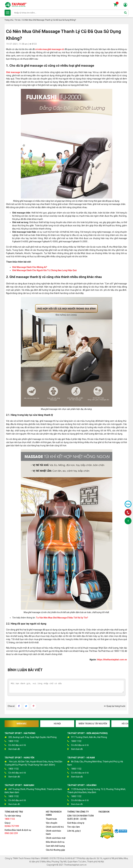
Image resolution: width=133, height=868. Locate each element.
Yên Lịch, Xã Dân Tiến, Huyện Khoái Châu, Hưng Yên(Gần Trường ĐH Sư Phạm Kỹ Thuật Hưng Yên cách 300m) (33, 763)
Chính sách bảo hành (53, 832)
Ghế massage (13, 72)
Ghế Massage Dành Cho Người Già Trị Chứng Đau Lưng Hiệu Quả (44, 270)
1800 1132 (12, 741)
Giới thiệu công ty (76, 823)
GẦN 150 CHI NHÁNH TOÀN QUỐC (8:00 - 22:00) (80, 817)
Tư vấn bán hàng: (13, 817)
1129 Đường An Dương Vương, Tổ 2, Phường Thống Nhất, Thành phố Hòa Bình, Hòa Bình (97, 791)
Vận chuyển (52, 823)
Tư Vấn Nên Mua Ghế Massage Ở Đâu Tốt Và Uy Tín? (62, 618)
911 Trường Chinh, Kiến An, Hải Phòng (87, 737)
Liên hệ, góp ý (74, 831)
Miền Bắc (22, 724)
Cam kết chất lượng (55, 846)
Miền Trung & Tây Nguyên (93, 724)
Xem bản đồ (12, 749)
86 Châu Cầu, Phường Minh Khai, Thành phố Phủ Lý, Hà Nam (95, 763)
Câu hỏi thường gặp (55, 850)
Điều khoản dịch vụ (55, 842)
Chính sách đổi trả (55, 827)
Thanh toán (51, 819)
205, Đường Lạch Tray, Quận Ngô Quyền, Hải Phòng (31, 737)
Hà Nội (57, 724)
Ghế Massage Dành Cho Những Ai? (30, 267)
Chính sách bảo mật (56, 838)
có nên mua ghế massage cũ (50, 49)
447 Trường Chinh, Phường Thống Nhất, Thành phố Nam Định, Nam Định (33, 791)
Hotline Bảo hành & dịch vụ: (18, 832)
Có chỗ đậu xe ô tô (15, 745)
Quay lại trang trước (115, 706)
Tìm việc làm (74, 827)
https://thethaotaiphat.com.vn (112, 660)
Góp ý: (12, 824)
